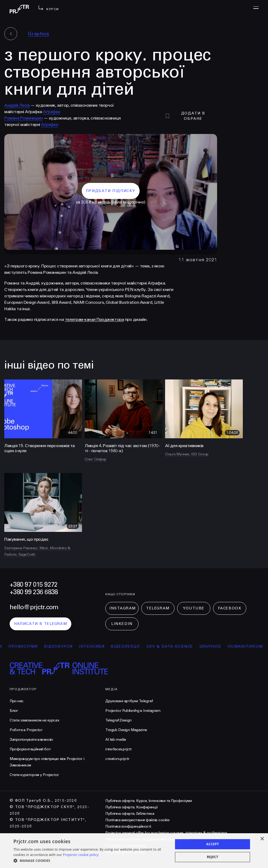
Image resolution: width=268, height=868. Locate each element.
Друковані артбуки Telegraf (129, 701)
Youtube (194, 608)
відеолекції (135, 646)
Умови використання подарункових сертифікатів (147, 839)
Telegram (158, 608)
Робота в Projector (26, 730)
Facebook (230, 608)
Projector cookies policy (125, 846)
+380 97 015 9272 (33, 585)
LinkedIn (122, 624)
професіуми (33, 646)
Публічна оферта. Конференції (132, 807)
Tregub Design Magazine (126, 730)
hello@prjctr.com (34, 607)
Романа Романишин (23, 118)
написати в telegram (41, 624)
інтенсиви (102, 646)
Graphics (39, 34)
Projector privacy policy (125, 852)
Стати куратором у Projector (34, 775)
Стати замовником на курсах (34, 720)
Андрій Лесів (17, 105)
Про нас (17, 701)
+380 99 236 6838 (34, 592)
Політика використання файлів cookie (137, 820)
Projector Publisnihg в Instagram (133, 711)
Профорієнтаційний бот (30, 749)
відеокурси (68, 646)
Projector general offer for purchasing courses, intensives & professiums (166, 833)
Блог (14, 711)
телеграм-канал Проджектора (94, 319)
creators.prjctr (117, 759)
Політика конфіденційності (128, 826)
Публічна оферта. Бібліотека (130, 814)
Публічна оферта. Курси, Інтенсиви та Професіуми (148, 801)
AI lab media (116, 740)
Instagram (123, 608)
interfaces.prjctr (119, 749)
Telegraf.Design (118, 720)
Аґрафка (51, 112)
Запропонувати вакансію (31, 740)
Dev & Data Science (180, 646)
